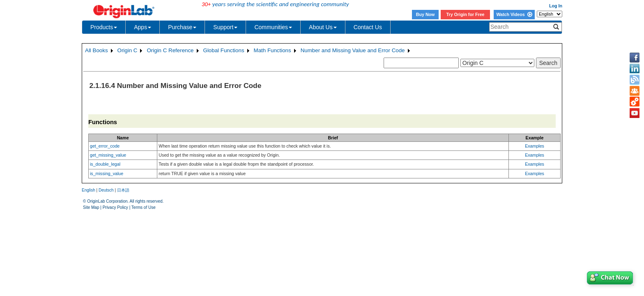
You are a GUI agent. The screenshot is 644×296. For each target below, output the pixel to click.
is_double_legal (105, 164)
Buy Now (425, 14)
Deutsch (106, 190)
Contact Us (368, 27)
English (89, 190)
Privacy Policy (115, 207)
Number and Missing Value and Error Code (353, 50)
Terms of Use (144, 207)
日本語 (123, 190)
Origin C (128, 50)
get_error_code (105, 146)
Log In (556, 6)
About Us (323, 27)
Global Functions (224, 50)
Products (104, 27)
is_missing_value (107, 173)
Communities (273, 27)
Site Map (91, 207)
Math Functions (273, 50)
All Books (97, 50)
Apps (143, 27)
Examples (535, 146)
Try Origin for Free (466, 14)
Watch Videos (514, 14)
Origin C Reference (170, 50)
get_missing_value (108, 155)
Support (225, 27)
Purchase (182, 27)
